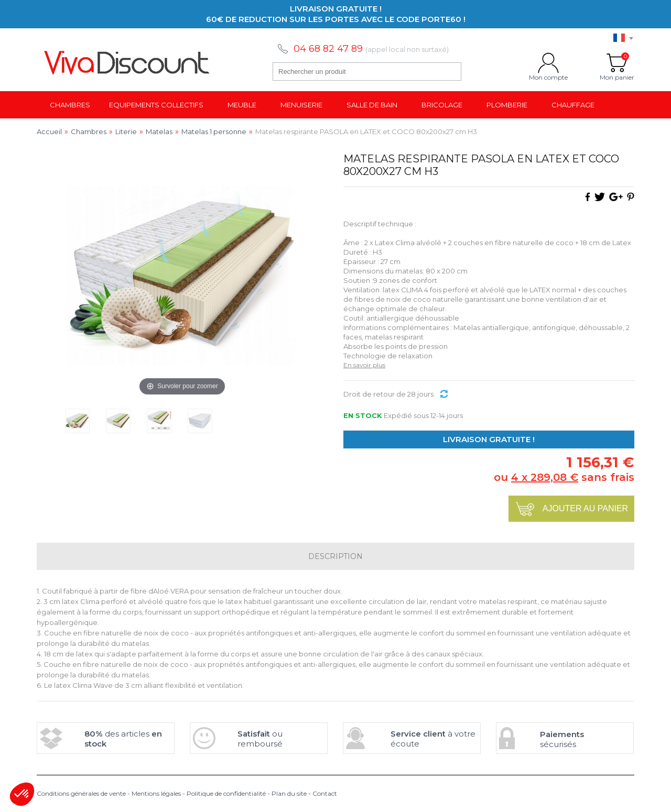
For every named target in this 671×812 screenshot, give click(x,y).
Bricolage (442, 105)
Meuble (242, 105)
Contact (325, 793)
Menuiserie (301, 105)
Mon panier (617, 63)
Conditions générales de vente (81, 793)
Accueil (49, 131)
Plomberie (507, 105)
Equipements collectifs (156, 105)
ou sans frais (564, 477)
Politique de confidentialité (226, 793)
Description (335, 556)
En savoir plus (364, 365)
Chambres (70, 105)
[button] (22, 794)
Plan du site (289, 793)
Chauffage (573, 105)
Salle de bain (372, 105)
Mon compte (548, 63)
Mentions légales (156, 793)
